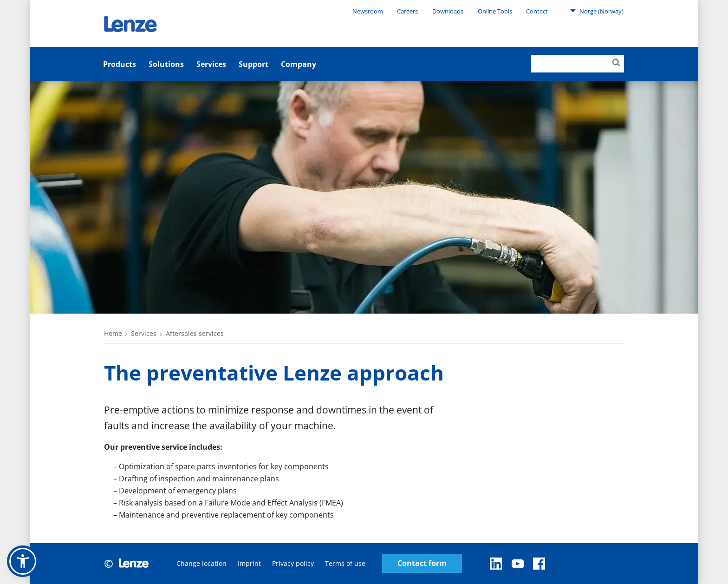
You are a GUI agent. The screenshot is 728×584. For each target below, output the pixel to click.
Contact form (422, 563)
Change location (201, 563)
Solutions (166, 64)
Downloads (448, 11)
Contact (537, 11)
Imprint (249, 563)
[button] (23, 561)
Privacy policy (293, 563)
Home (113, 333)
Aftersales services (195, 333)
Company (299, 64)
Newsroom (368, 11)
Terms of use (345, 563)
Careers (407, 11)
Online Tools (495, 11)
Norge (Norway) (597, 11)
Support (253, 64)
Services (211, 64)
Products (120, 64)
